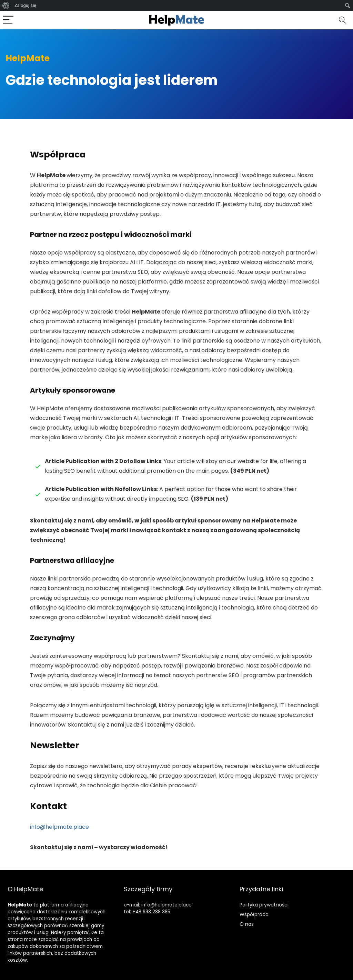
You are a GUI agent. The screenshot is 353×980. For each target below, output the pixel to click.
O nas (247, 924)
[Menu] (8, 20)
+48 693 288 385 (151, 912)
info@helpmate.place (59, 827)
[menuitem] (6, 6)
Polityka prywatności (264, 905)
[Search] (342, 20)
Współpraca (254, 914)
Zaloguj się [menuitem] (25, 5)
